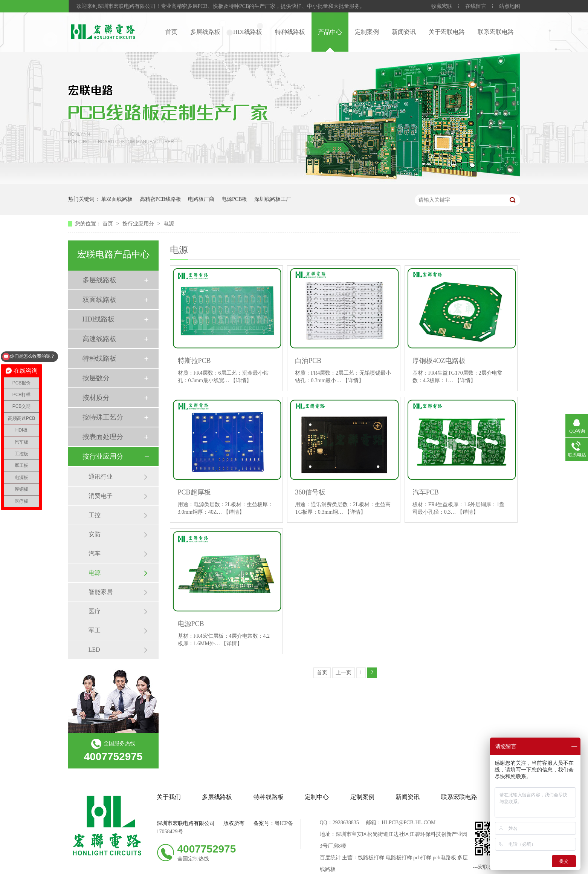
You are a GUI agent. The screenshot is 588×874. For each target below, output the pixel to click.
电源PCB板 (234, 199)
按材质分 (96, 398)
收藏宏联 (442, 6)
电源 (169, 224)
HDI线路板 (247, 32)
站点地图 (510, 6)
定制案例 (367, 32)
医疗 (95, 611)
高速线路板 (99, 339)
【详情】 (241, 380)
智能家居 (101, 592)
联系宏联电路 (496, 32)
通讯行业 (101, 477)
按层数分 (96, 378)
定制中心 (317, 797)
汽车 (95, 553)
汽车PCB (426, 492)
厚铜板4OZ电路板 (439, 361)
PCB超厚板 (194, 492)
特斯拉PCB (194, 361)
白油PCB (308, 361)
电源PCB (191, 624)
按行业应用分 (139, 224)
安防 (95, 534)
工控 (95, 515)
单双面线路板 (117, 199)
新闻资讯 (404, 32)
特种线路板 (290, 32)
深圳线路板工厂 (273, 199)
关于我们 (169, 797)
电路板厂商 (201, 199)
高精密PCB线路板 (160, 199)
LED (94, 650)
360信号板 (310, 492)
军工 (95, 630)
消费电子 (101, 496)
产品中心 (330, 32)
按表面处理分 (103, 437)
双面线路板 (99, 300)
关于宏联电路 (447, 32)
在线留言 (476, 6)
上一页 (344, 673)
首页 (171, 32)
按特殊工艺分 (103, 417)
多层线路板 (205, 32)
